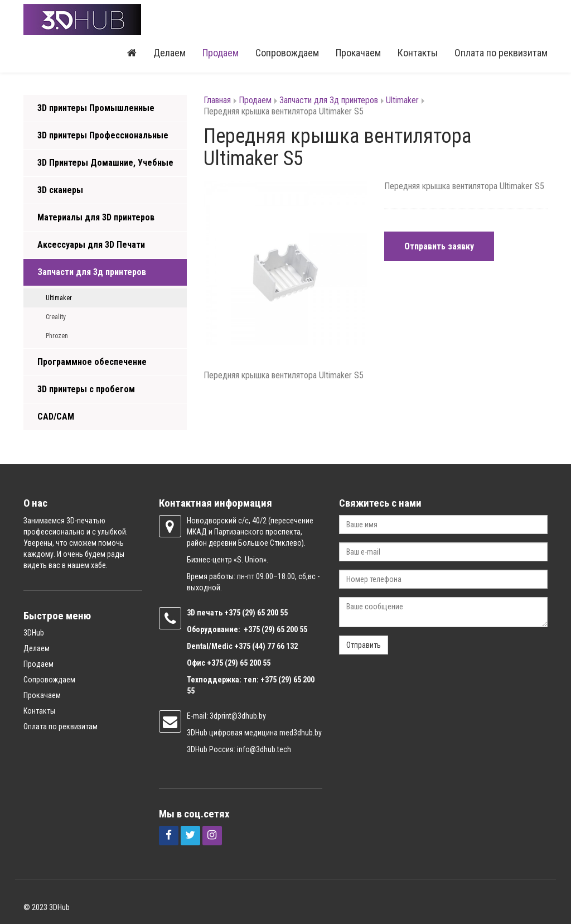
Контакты (418, 53)
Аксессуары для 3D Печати (91, 245)
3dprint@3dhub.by (238, 716)
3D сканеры (60, 190)
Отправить (364, 645)
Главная (217, 100)
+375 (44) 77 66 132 (266, 646)
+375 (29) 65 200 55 (239, 663)
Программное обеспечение (92, 362)
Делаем (170, 53)
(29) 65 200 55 (265, 613)
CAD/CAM (56, 417)
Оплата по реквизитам (501, 53)
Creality (56, 317)
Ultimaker (59, 298)
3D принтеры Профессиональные (103, 135)
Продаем (221, 53)
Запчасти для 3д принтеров (92, 272)
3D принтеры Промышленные (96, 108)
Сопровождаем (287, 53)
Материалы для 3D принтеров (96, 217)
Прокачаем (358, 53)
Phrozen (57, 336)
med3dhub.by (301, 733)
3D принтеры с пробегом (86, 389)
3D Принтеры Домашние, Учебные (105, 163)
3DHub (34, 633)
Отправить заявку (439, 246)
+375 (233, 613)
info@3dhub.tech (264, 749)
